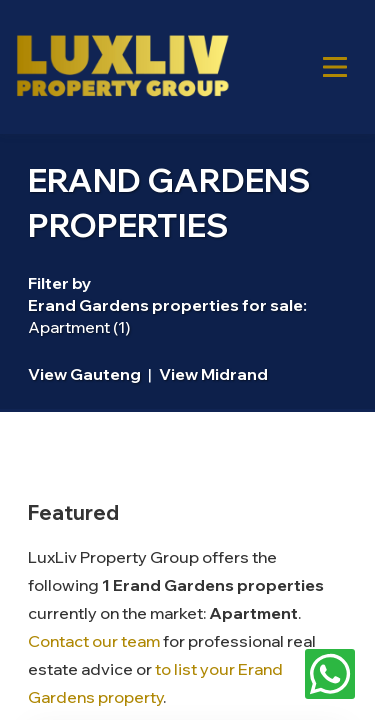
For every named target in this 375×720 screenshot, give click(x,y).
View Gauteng (84, 374)
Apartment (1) (79, 327)
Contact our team (94, 641)
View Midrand (213, 374)
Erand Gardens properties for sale (165, 305)
